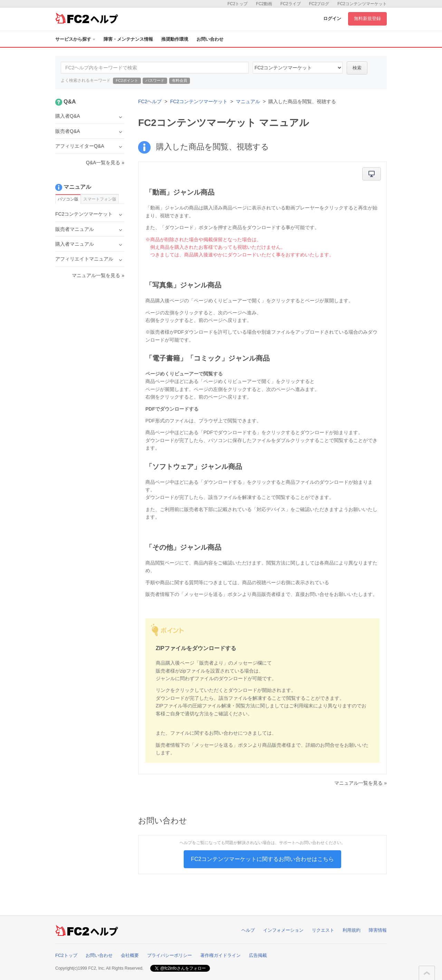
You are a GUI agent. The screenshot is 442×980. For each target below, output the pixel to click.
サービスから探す (75, 39)
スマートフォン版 (100, 199)
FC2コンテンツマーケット (362, 4)
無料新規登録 (367, 18)
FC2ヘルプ (150, 101)
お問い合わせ (210, 39)
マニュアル (248, 101)
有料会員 (180, 80)
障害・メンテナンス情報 (128, 39)
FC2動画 (264, 4)
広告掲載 (258, 955)
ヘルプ (248, 930)
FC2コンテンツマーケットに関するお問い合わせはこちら (262, 859)
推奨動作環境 (175, 39)
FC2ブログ (319, 4)
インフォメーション (283, 930)
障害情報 (378, 930)
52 (298, 68)
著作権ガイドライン (220, 955)
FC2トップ (238, 4)
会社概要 (130, 955)
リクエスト (323, 930)
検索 (357, 68)
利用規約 (352, 930)
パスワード (155, 80)
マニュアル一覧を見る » (361, 783)
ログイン (332, 18)
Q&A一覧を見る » (105, 163)
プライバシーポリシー (170, 955)
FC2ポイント (127, 80)
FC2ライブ (291, 4)
